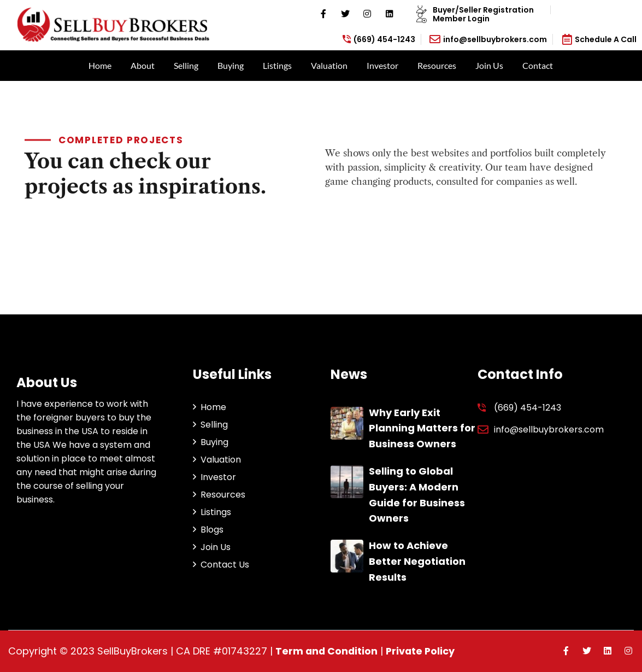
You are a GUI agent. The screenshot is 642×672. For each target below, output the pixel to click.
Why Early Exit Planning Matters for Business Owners (422, 428)
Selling (186, 65)
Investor (382, 65)
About (143, 65)
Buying (231, 65)
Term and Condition (327, 651)
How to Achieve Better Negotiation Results (417, 561)
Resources (437, 65)
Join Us (489, 65)
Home (100, 65)
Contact (538, 65)
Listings (277, 65)
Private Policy (423, 651)
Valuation (329, 65)
